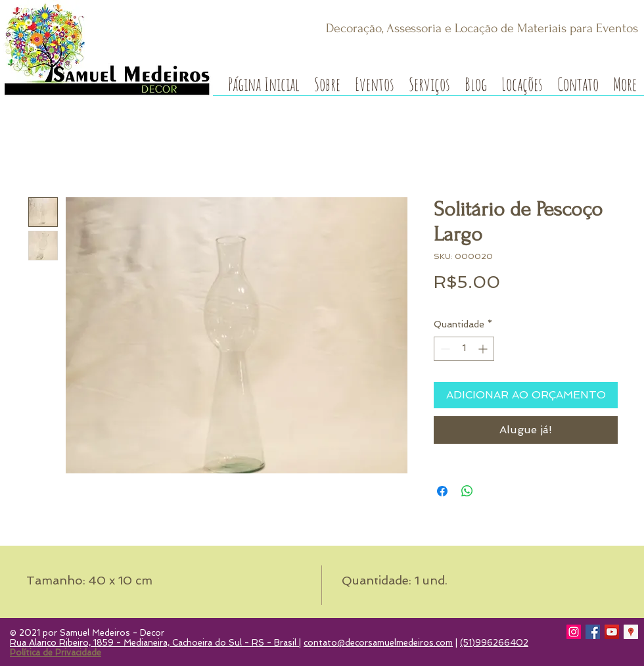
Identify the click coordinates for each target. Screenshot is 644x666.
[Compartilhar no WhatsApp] (467, 491)
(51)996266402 (494, 643)
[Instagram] (574, 632)
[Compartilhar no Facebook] (442, 491)
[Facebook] (593, 632)
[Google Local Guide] (631, 632)
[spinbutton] (464, 349)
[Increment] (484, 349)
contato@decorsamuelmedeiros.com (378, 643)
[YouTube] (612, 632)
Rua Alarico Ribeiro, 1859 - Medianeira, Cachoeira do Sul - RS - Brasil (154, 643)
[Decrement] (444, 349)
